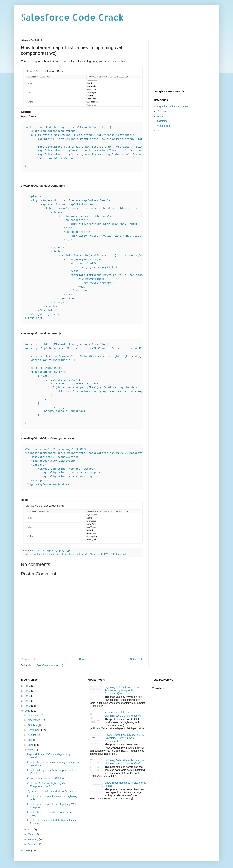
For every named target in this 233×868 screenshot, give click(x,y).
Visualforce (164, 126)
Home (82, 659)
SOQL (161, 131)
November (34, 720)
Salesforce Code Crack (72, 17)
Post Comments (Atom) (50, 665)
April (31, 829)
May (31, 750)
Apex (160, 116)
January (33, 844)
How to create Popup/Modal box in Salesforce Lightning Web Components (124, 738)
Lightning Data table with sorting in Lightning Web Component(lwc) (124, 762)
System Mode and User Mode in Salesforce (52, 791)
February (33, 839)
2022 (28, 696)
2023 (28, 691)
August (32, 735)
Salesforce (116, 554)
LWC (107, 554)
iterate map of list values (61, 554)
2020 (28, 706)
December (34, 715)
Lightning (162, 121)
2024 (28, 686)
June (31, 745)
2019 (28, 711)
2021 (28, 701)
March (32, 834)
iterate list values (39, 554)
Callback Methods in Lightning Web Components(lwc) (47, 785)
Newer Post (28, 659)
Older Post (136, 659)
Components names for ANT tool (46, 778)
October (33, 725)
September (34, 730)
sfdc (125, 554)
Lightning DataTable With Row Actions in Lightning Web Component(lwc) (122, 690)
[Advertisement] (183, 62)
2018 (28, 851)
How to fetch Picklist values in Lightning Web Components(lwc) (123, 714)
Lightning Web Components (89, 554)
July (30, 740)
